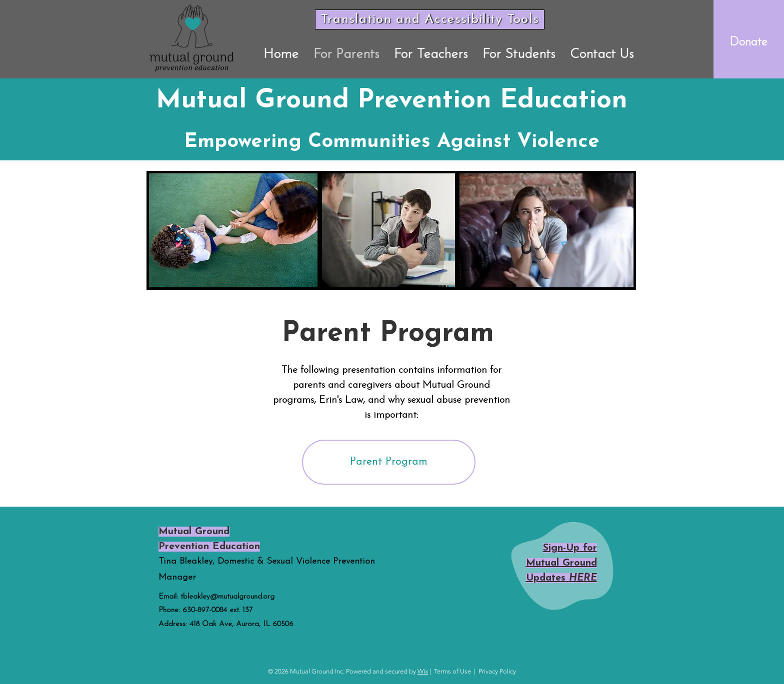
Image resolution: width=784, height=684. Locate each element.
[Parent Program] (389, 462)
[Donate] (749, 42)
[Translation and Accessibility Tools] (430, 19)
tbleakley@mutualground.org (227, 597)
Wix (423, 671)
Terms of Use (452, 671)
